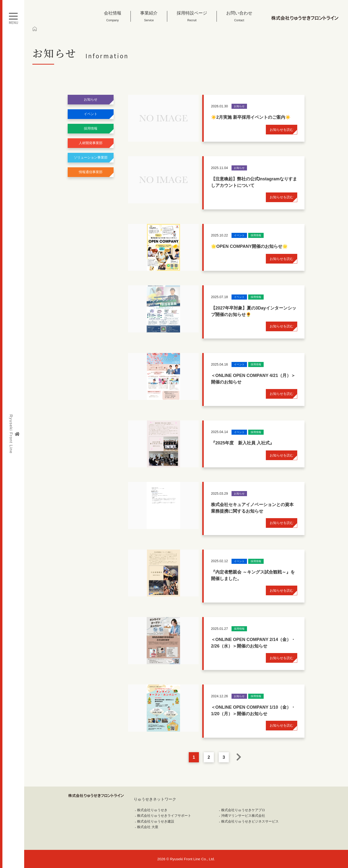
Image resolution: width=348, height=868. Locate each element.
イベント (91, 114)
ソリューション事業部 (91, 157)
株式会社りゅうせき (152, 810)
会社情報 (113, 16)
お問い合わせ (239, 16)
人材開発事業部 (91, 143)
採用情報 (91, 128)
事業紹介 (149, 16)
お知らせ (91, 99)
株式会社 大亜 (148, 827)
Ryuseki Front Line (14, 434)
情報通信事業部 (91, 172)
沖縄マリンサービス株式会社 (243, 816)
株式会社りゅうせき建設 (156, 821)
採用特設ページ (192, 16)
